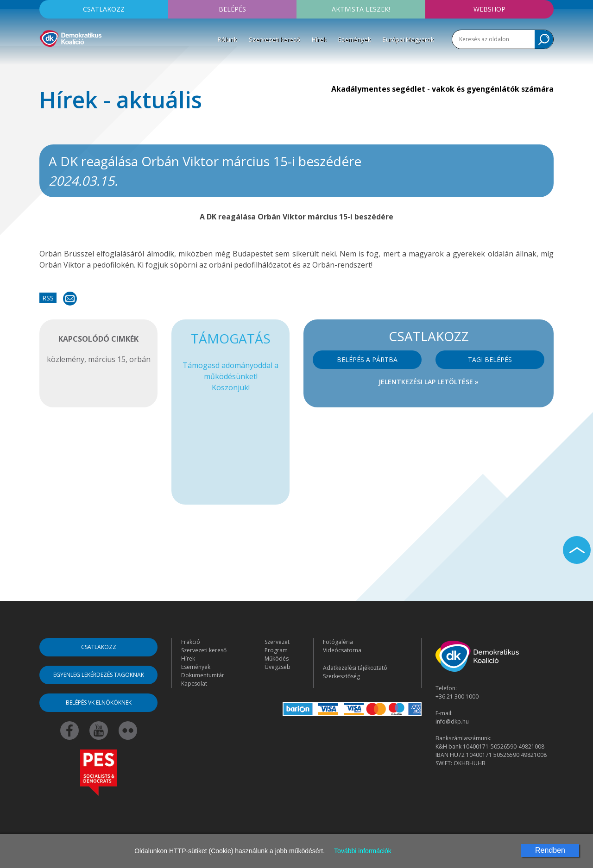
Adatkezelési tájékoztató (355, 668)
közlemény (66, 359)
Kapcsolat (194, 684)
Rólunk (227, 39)
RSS (48, 298)
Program (276, 650)
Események (355, 39)
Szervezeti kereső (274, 39)
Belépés (232, 9)
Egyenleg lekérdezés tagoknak (99, 675)
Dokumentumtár (203, 675)
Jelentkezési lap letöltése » (429, 382)
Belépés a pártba (367, 359)
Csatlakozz (104, 9)
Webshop (489, 9)
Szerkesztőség (341, 676)
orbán (140, 359)
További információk (363, 851)
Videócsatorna (342, 650)
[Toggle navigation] (45, 61)
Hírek (319, 39)
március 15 (107, 359)
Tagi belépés (490, 359)
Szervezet (277, 642)
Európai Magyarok (408, 39)
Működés (277, 659)
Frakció (191, 642)
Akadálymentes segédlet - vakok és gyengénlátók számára (442, 89)
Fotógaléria (338, 642)
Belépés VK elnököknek (99, 703)
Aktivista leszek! (361, 9)
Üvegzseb (278, 667)
